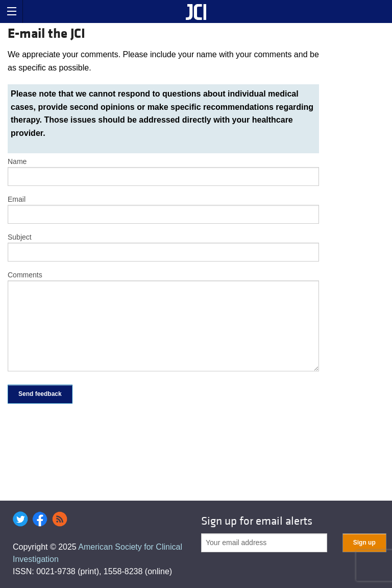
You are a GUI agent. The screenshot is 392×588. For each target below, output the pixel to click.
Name (17, 161)
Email (17, 199)
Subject (20, 237)
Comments (25, 275)
